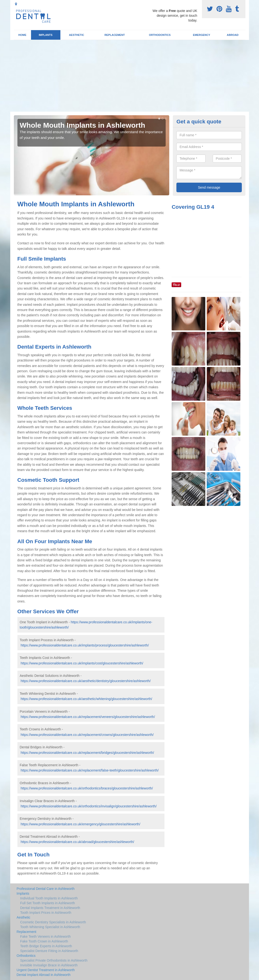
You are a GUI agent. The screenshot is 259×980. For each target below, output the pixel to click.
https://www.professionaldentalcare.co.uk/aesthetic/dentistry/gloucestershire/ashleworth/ (86, 681)
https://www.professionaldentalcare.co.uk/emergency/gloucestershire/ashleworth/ (80, 824)
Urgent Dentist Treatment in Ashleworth (46, 970)
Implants (45, 35)
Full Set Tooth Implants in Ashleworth (48, 903)
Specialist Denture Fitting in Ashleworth (49, 951)
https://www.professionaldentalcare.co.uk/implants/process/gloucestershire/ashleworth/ (85, 645)
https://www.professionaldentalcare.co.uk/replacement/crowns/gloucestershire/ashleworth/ (87, 735)
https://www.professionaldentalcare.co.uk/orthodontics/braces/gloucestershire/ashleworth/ (87, 788)
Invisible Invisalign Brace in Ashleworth (49, 965)
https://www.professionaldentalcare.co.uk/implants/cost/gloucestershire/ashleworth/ (82, 663)
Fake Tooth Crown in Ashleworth (44, 941)
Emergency (201, 35)
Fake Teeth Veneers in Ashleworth (45, 936)
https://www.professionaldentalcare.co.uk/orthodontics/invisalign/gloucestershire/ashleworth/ (89, 806)
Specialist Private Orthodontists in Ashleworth (54, 960)
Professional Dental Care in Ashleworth (46, 889)
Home (22, 35)
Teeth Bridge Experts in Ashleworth (46, 946)
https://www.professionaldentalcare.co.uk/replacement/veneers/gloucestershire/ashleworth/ (88, 717)
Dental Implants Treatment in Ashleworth (50, 908)
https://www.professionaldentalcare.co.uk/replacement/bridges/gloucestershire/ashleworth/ (87, 753)
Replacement (115, 35)
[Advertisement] (129, 76)
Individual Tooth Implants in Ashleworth (49, 898)
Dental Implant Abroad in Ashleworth (44, 975)
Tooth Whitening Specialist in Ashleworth (50, 927)
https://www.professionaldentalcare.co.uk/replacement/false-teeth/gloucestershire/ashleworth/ (90, 770)
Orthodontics (160, 35)
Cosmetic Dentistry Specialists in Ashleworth (53, 922)
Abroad (233, 35)
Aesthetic (77, 35)
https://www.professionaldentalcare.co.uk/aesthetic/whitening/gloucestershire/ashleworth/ (86, 699)
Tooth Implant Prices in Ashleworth (46, 913)
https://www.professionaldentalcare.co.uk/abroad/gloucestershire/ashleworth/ (77, 842)
